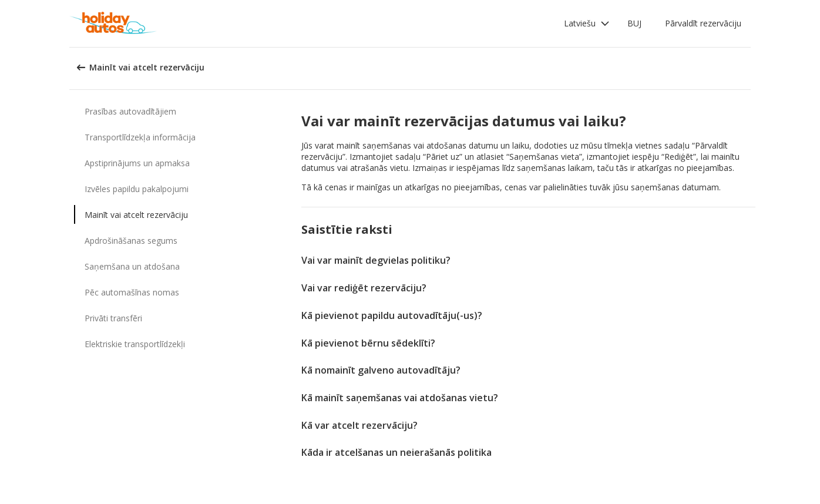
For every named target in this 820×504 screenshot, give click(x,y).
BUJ (634, 23)
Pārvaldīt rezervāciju (703, 23)
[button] (587, 23)
